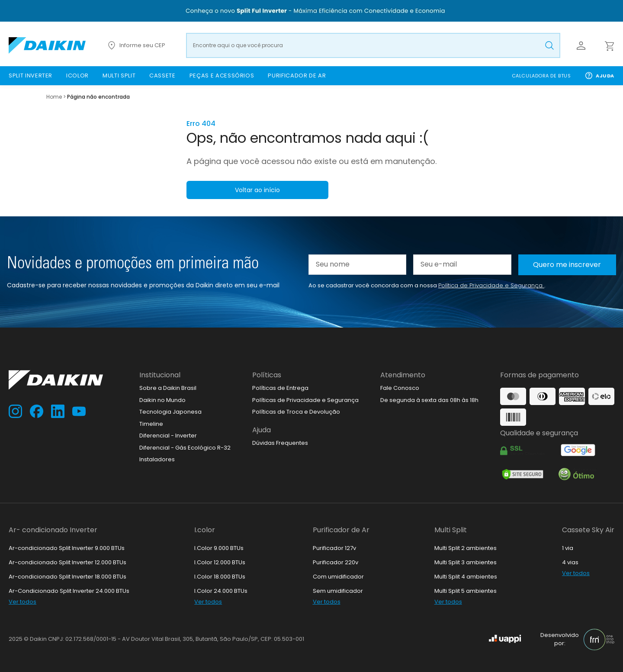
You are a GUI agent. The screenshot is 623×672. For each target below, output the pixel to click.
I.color (205, 530)
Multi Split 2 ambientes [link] (466, 548)
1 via (568, 548)
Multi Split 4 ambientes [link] (466, 577)
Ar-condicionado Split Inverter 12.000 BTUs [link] (67, 562)
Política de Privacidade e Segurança (491, 285)
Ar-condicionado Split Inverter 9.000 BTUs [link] (67, 548)
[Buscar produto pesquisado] (549, 45)
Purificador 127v (334, 548)
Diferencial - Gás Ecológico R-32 (185, 448)
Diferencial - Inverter (168, 436)
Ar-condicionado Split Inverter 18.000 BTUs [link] (67, 577)
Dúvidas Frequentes (280, 443)
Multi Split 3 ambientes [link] (466, 562)
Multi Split (451, 530)
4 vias (570, 562)
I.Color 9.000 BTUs (219, 548)
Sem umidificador (338, 591)
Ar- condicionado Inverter (53, 530)
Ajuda (599, 76)
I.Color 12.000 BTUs (220, 562)
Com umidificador (338, 577)
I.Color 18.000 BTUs (220, 577)
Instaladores (157, 459)
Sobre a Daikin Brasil (168, 388)
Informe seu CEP (136, 45)
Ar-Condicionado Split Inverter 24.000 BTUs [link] (69, 591)
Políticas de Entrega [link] (280, 388)
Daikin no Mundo (162, 400)
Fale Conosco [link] (400, 388)
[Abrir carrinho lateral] (609, 45)
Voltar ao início (257, 190)
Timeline (151, 424)
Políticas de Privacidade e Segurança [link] (305, 400)
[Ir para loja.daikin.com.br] (47, 45)
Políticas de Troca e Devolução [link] (296, 412)
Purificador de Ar (341, 530)
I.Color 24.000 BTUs (221, 591)
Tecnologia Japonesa (170, 412)
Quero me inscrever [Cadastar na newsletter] (567, 265)
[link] (31, 76)
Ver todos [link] (22, 602)
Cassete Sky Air (588, 530)
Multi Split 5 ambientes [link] (466, 591)
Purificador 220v (336, 562)
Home (54, 97)
